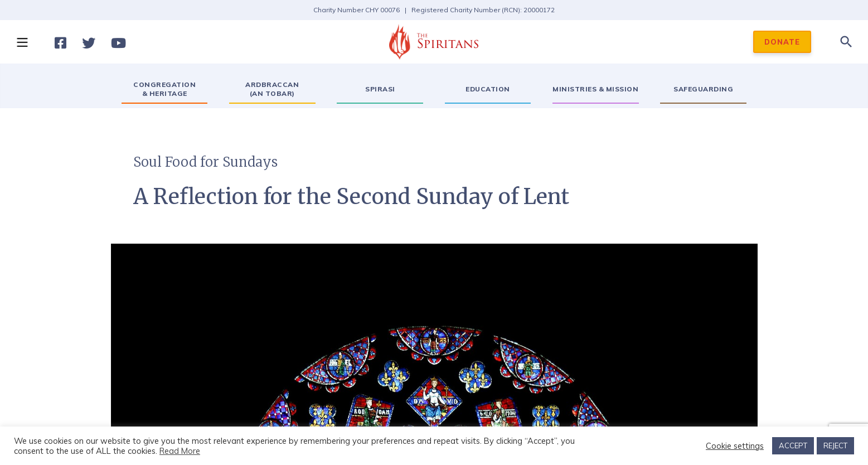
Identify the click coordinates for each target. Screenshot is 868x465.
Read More (180, 451)
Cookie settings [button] (735, 446)
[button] (22, 42)
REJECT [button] (835, 445)
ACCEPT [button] (793, 445)
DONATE (782, 42)
